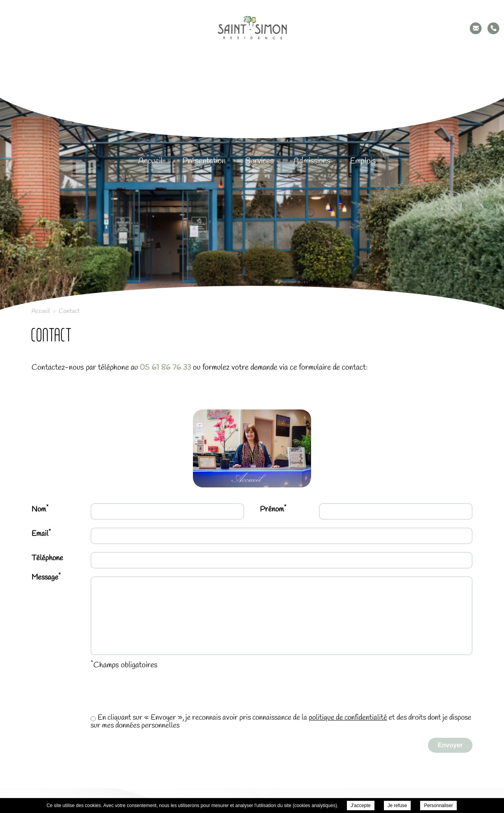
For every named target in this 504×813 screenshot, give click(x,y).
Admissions (312, 161)
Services (259, 161)
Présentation (204, 161)
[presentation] (91, 695)
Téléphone (47, 558)
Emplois (363, 161)
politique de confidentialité (348, 718)
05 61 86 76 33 (165, 368)
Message (46, 578)
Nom (40, 509)
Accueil (150, 161)
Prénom (273, 509)
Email (41, 533)
